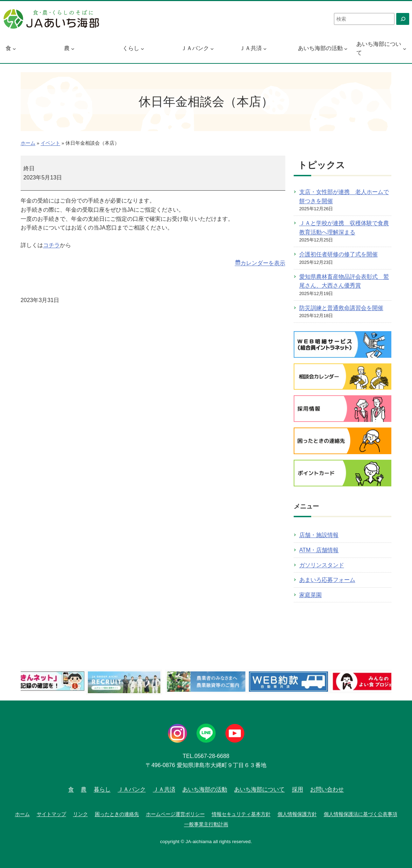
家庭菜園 (310, 595)
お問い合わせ (327, 789)
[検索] (403, 19)
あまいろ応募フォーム (327, 580)
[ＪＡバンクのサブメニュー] (212, 48)
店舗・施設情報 (319, 535)
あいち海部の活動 (320, 48)
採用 (298, 789)
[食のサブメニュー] (14, 48)
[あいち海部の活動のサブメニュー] (346, 48)
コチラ (51, 245)
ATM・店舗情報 (319, 550)
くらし (131, 48)
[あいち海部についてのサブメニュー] (405, 48)
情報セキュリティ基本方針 (241, 814)
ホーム (28, 143)
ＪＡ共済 (251, 48)
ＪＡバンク (195, 48)
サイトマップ (51, 814)
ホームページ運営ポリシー (175, 814)
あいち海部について (379, 49)
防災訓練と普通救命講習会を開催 (341, 308)
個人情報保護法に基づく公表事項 (361, 814)
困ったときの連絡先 (117, 814)
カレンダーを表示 (263, 263)
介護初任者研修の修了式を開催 (338, 254)
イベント (50, 143)
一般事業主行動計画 (206, 824)
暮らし (102, 789)
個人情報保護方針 (297, 814)
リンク (81, 814)
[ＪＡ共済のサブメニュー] (265, 48)
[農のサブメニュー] (73, 48)
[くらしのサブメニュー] (142, 48)
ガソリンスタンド (322, 565)
